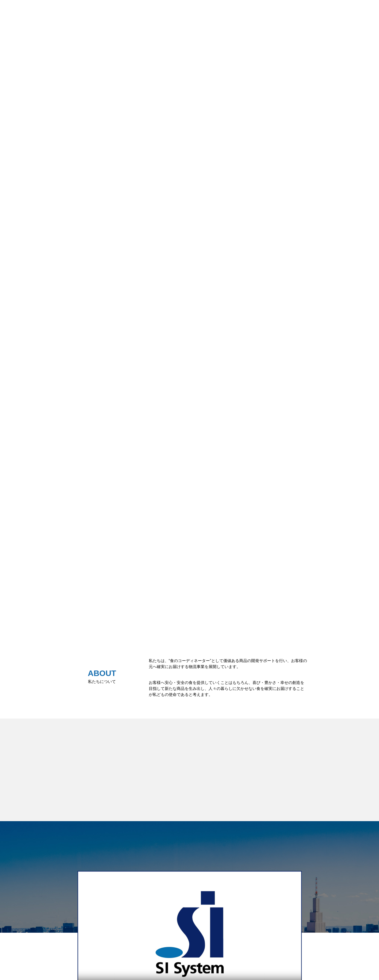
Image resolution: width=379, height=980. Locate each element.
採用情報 (339, 9)
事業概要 (312, 9)
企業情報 (366, 9)
